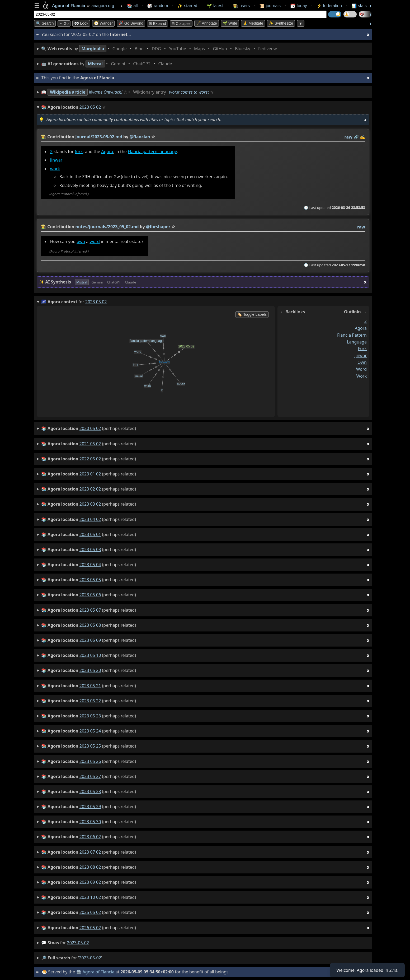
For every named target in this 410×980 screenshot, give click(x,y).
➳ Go (64, 24)
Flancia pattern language (152, 152)
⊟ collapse (181, 24)
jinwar (360, 356)
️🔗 (356, 137)
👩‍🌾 (44, 137)
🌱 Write (230, 23)
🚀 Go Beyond (131, 23)
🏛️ (79, 972)
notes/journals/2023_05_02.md (107, 227)
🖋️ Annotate (207, 23)
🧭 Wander (103, 23)
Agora (107, 152)
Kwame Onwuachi (106, 92)
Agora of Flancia (99, 972)
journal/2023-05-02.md (99, 137)
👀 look (81, 23)
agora (361, 328)
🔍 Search (45, 23)
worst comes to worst (189, 92)
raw (348, 137)
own (81, 241)
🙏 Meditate (253, 23)
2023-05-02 (78, 943)
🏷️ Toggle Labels (252, 314)
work (55, 169)
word (95, 241)
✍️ (362, 137)
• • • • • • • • (160, 49)
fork (79, 152)
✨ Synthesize (281, 23)
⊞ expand (157, 24)
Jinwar (56, 160)
